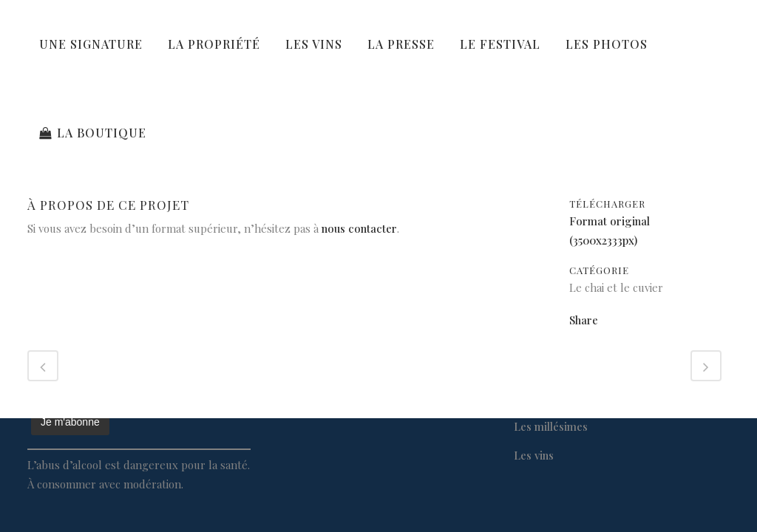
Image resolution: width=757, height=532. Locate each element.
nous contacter (359, 228)
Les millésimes (551, 426)
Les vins (534, 455)
